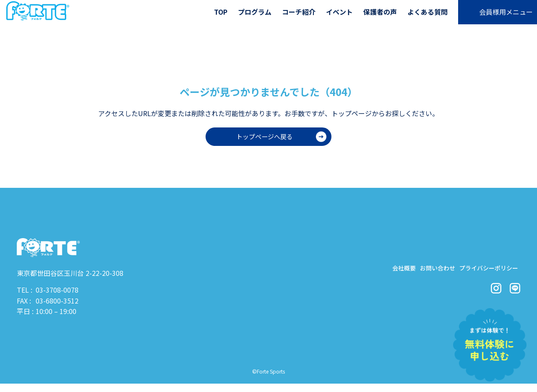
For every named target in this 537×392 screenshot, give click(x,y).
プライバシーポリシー (482, 270)
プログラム (255, 12)
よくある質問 (428, 12)
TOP (221, 12)
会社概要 (378, 270)
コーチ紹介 (299, 12)
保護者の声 (380, 12)
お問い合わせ (420, 270)
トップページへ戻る (264, 137)
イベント (339, 12)
